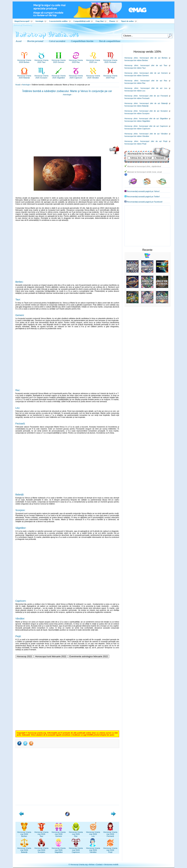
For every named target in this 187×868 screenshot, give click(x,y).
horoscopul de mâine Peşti (135, 144)
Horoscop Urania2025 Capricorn (76, 76)
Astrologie (41, 21)
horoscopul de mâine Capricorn (137, 129)
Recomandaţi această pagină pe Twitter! (143, 197)
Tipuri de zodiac (129, 21)
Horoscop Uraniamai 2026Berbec (24, 833)
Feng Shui (101, 21)
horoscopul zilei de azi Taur (154, 65)
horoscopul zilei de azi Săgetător (153, 118)
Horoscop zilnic (131, 58)
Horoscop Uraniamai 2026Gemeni (59, 833)
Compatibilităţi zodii (83, 21)
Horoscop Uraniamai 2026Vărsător (93, 849)
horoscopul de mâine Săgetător (137, 121)
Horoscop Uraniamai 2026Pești (110, 849)
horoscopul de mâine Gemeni (137, 76)
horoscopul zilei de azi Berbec (154, 58)
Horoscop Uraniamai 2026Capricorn (76, 849)
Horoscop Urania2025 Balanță (24, 76)
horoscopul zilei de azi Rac (154, 81)
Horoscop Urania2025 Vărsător (93, 76)
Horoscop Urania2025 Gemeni (59, 60)
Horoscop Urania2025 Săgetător (59, 76)
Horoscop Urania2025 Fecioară (110, 60)
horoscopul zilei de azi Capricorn (153, 126)
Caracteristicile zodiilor (60, 21)
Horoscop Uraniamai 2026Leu (93, 833)
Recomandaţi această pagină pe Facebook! (145, 202)
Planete (114, 21)
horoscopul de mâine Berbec (136, 60)
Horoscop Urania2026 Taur (41, 60)
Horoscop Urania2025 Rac (76, 60)
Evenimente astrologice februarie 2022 (89, 656)
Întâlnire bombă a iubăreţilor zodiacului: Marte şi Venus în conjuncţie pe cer (67, 91)
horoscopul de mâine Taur (135, 68)
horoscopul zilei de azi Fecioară (154, 96)
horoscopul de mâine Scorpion (137, 113)
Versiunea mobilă (111, 864)
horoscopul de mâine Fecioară (137, 98)
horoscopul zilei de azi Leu (154, 88)
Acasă (18, 85)
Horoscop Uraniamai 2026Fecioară (110, 833)
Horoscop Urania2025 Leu (93, 60)
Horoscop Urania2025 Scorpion (41, 76)
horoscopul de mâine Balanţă (137, 106)
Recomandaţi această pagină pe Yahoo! (143, 191)
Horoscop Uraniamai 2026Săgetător (59, 849)
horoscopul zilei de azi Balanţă (154, 103)
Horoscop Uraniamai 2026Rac (76, 833)
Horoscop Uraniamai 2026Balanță (24, 849)
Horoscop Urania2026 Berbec (24, 60)
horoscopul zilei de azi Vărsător (154, 134)
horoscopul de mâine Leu (135, 91)
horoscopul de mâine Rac (135, 83)
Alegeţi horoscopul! (23, 21)
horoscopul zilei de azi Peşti (154, 141)
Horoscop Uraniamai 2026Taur (41, 833)
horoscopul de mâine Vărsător (137, 136)
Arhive (92, 864)
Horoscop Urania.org (23, 25)
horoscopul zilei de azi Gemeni (154, 73)
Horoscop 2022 (24, 656)
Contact (99, 864)
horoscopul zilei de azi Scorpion (154, 111)
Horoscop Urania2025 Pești (110, 76)
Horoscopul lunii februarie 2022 (51, 656)
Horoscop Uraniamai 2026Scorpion (41, 849)
